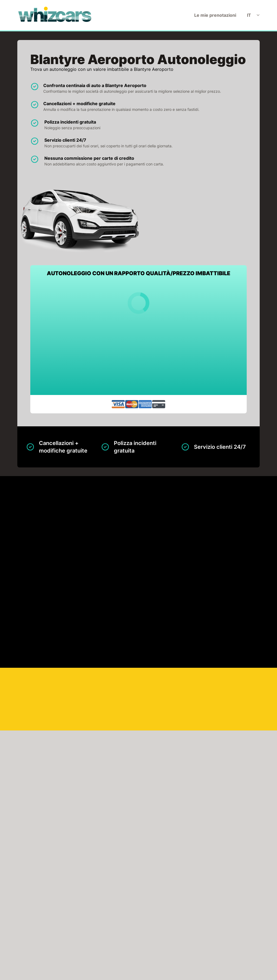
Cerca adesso (247, 653)
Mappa (115, 550)
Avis (55, 909)
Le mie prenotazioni (215, 15)
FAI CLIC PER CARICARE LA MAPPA (59, 721)
